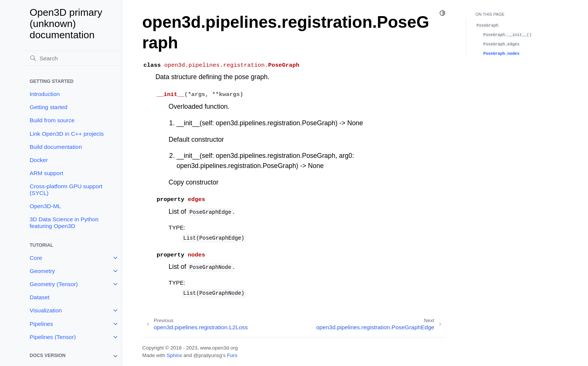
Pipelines (41, 324)
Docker (39, 160)
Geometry (42, 271)
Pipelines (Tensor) (53, 337)
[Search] (72, 58)
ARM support (46, 173)
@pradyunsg (208, 355)
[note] (72, 356)
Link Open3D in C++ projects (67, 134)
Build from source (52, 120)
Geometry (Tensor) (54, 284)
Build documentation (56, 147)
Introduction (45, 94)
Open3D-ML (45, 206)
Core (36, 258)
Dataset (40, 297)
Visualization (46, 310)
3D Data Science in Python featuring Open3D (64, 223)
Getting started (49, 107)
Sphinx (174, 355)
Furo (232, 355)
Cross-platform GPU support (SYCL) (66, 190)
